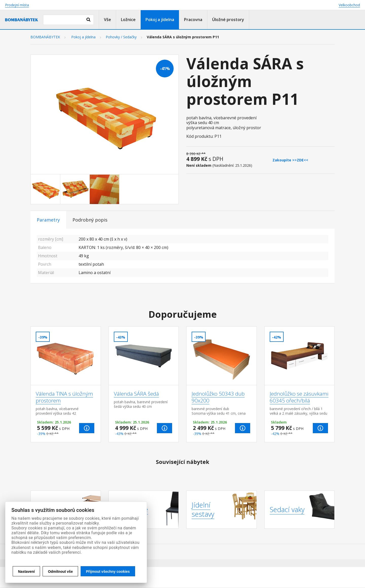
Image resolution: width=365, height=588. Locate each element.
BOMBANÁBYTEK (45, 37)
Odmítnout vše (60, 572)
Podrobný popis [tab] (90, 220)
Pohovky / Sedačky (121, 37)
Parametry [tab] (48, 220)
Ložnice (128, 20)
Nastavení (26, 572)
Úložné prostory (228, 20)
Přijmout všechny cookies (108, 572)
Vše (107, 20)
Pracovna (193, 20)
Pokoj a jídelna (160, 20)
